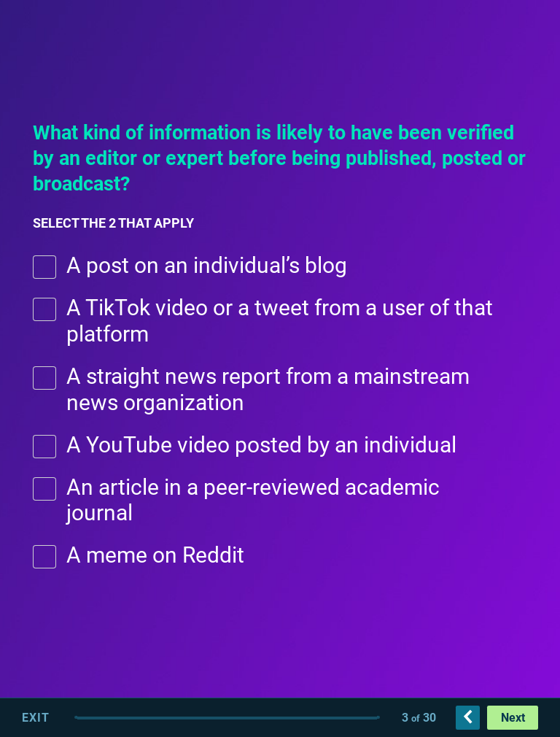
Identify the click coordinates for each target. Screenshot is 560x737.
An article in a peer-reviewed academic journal (253, 500)
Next (513, 718)
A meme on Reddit (155, 555)
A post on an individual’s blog (207, 265)
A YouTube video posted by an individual (261, 445)
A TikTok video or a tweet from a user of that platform (280, 321)
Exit (36, 718)
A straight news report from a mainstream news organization (268, 389)
